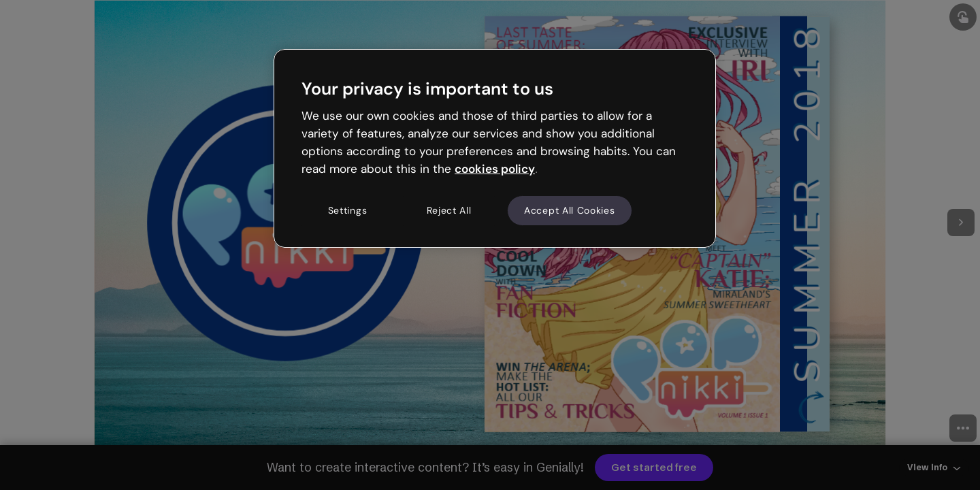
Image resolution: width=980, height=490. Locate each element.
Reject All (449, 210)
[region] (495, 148)
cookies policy (495, 169)
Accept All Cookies (570, 210)
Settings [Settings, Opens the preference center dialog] (348, 210)
